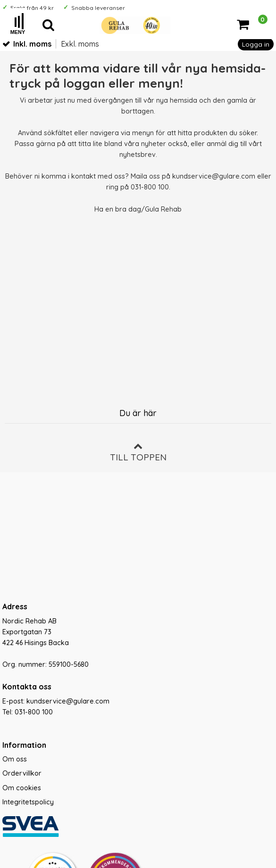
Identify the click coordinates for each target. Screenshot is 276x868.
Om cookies (22, 788)
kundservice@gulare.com (214, 176)
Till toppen (138, 452)
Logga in (256, 44)
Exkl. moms (80, 44)
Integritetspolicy (28, 802)
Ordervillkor (22, 773)
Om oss (15, 759)
